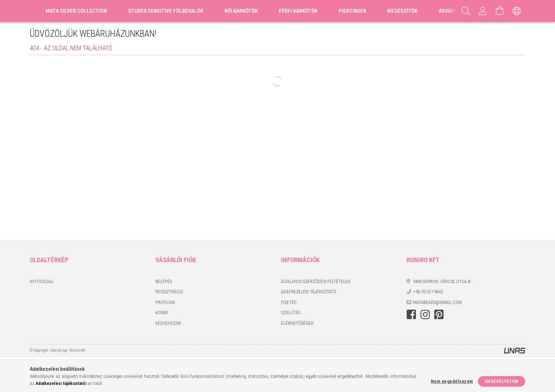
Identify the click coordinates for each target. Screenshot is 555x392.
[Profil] (483, 11)
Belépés (164, 281)
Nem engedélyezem (452, 381)
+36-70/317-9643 (428, 292)
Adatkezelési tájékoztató (309, 292)
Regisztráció (169, 292)
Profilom (165, 302)
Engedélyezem (502, 381)
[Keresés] (466, 11)
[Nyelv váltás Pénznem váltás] (517, 11)
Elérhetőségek (297, 323)
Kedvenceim (168, 323)
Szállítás (291, 313)
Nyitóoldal (42, 281)
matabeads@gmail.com (437, 302)
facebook (411, 315)
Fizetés (289, 302)
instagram (425, 315)
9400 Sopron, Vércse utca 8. (442, 281)
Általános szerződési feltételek (316, 281)
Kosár (162, 313)
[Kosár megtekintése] (500, 11)
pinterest (439, 315)
